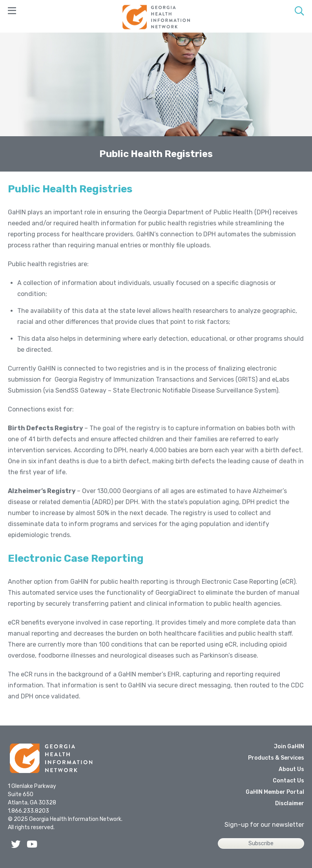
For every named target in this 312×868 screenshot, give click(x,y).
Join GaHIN (289, 746)
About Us (291, 769)
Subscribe (261, 843)
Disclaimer (290, 803)
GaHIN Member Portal (275, 792)
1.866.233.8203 (28, 811)
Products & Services (276, 758)
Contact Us (288, 781)
